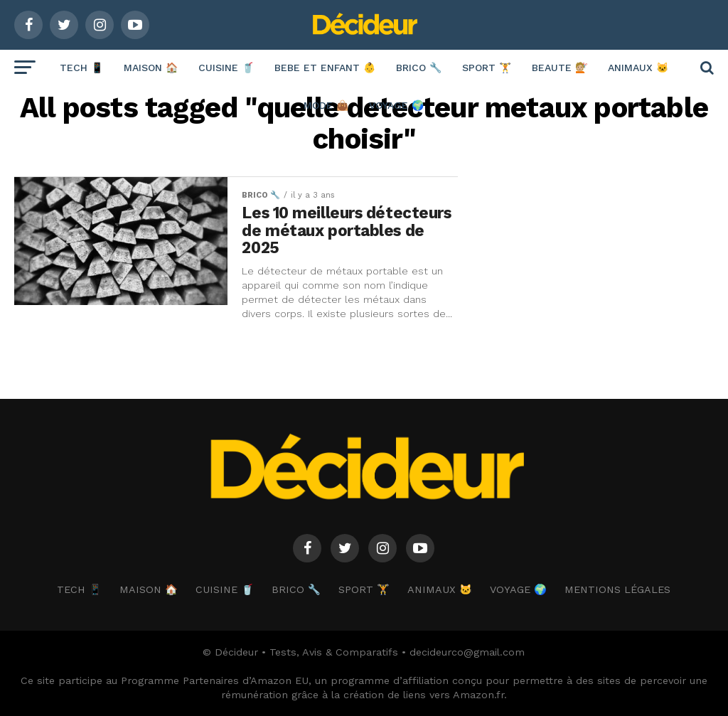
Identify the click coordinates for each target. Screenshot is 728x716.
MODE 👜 (326, 105)
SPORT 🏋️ (487, 68)
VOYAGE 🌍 (396, 105)
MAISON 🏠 (151, 68)
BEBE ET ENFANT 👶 (325, 68)
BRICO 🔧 (419, 68)
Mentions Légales (617, 589)
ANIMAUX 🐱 (638, 68)
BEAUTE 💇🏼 (560, 68)
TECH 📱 (81, 68)
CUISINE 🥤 (226, 68)
